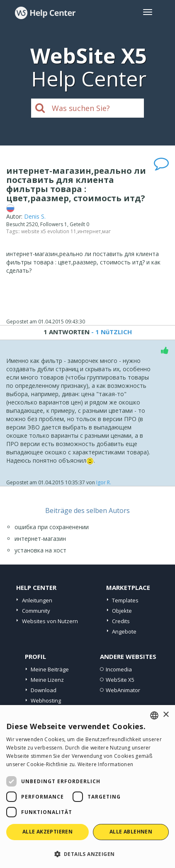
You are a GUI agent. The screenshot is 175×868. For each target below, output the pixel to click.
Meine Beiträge (50, 669)
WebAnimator (123, 690)
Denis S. (35, 216)
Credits (121, 621)
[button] (87, 854)
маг (106, 231)
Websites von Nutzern (50, 621)
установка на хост (40, 550)
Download (44, 690)
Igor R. (104, 482)
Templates (125, 600)
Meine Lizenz (47, 680)
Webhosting (46, 700)
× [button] (166, 715)
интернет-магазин (40, 539)
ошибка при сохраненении (52, 527)
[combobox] (154, 715)
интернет (89, 231)
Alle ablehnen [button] (131, 832)
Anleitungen (37, 600)
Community (36, 611)
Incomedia (119, 669)
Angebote (124, 631)
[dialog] (87, 787)
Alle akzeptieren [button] (47, 832)
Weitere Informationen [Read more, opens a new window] (105, 764)
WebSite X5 (120, 680)
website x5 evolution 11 (49, 231)
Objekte (122, 611)
